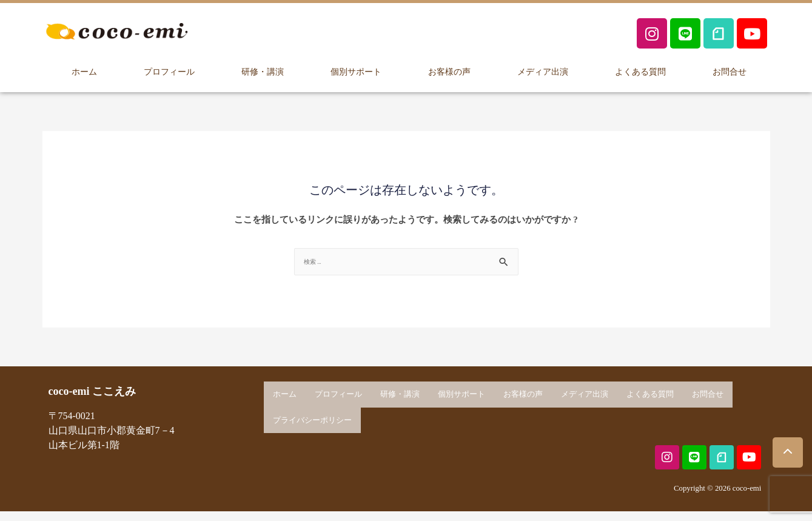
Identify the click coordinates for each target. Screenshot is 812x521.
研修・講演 (262, 70)
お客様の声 (449, 70)
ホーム (84, 70)
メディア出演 (543, 70)
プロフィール (169, 70)
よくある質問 (640, 70)
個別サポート (355, 70)
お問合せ (730, 70)
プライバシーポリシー (312, 418)
